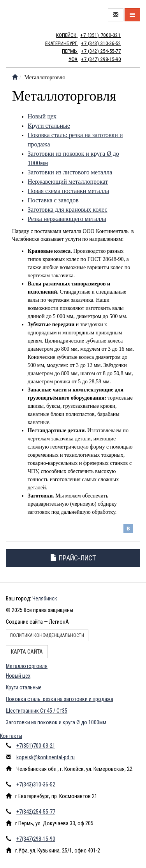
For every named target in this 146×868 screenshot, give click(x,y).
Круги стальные (49, 126)
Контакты (11, 736)
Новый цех (42, 116)
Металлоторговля (27, 666)
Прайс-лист (73, 558)
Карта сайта (27, 652)
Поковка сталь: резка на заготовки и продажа (60, 699)
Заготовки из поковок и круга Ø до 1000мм (56, 722)
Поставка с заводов (53, 200)
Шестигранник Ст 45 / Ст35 (37, 711)
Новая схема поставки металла (68, 191)
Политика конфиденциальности (47, 635)
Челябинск (45, 598)
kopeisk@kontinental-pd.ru (46, 757)
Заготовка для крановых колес (68, 210)
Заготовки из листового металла (70, 172)
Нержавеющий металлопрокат (68, 182)
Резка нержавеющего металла (67, 219)
